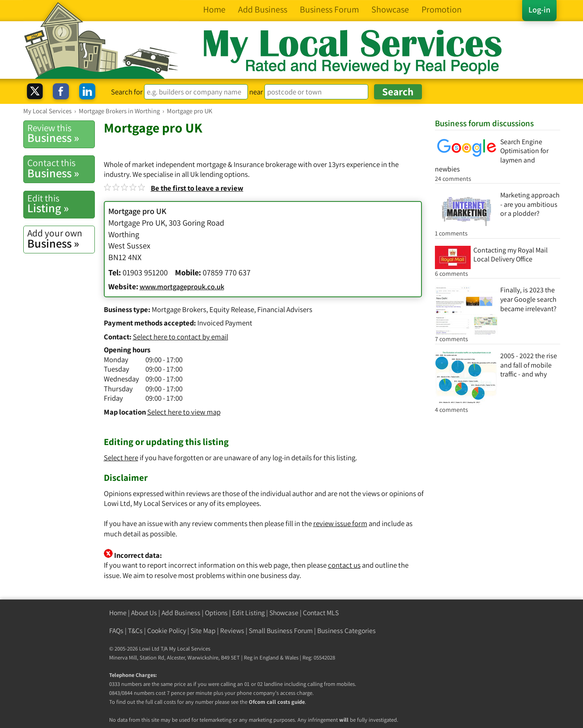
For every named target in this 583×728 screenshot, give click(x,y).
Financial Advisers (285, 309)
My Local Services (190, 649)
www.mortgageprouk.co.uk (182, 287)
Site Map (203, 631)
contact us (344, 565)
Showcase (284, 613)
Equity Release (232, 309)
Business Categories (347, 631)
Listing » (61, 204)
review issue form (340, 523)
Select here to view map (184, 412)
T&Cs (135, 631)
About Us (144, 613)
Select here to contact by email (181, 337)
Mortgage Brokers (179, 309)
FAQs (116, 631)
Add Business (181, 613)
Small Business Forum (281, 631)
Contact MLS (321, 613)
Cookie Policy (167, 631)
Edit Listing (249, 613)
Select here (121, 458)
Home (118, 613)
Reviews (232, 631)
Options (216, 613)
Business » (61, 133)
